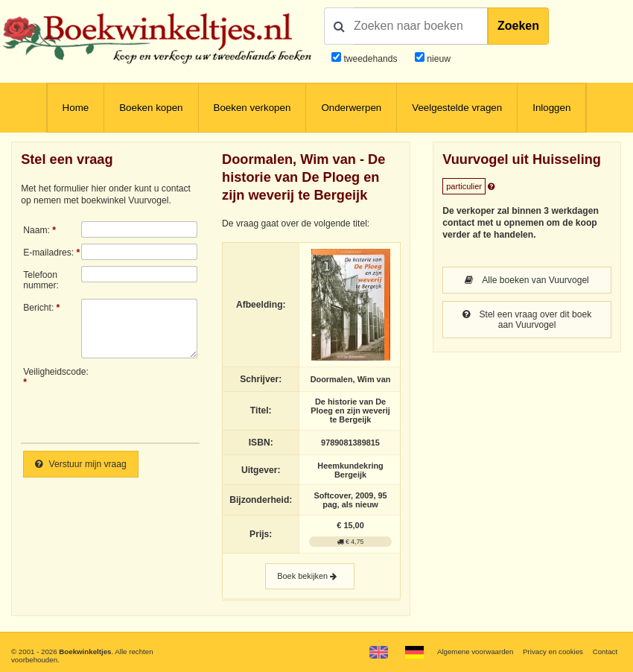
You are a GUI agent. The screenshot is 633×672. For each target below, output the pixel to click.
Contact (605, 652)
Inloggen (551, 108)
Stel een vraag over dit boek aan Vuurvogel (527, 320)
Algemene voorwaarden (475, 652)
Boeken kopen (151, 108)
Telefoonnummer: (41, 280)
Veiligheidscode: (52, 372)
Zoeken (518, 26)
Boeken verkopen (252, 108)
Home (76, 108)
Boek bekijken (310, 576)
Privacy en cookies (553, 652)
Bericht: (38, 308)
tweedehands (370, 59)
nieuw (438, 59)
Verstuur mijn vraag (81, 464)
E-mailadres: (48, 253)
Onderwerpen (351, 108)
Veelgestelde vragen (457, 108)
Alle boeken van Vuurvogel (527, 280)
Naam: (36, 230)
